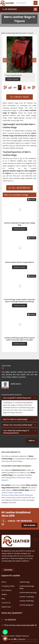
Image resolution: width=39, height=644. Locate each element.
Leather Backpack (26, 495)
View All (32, 441)
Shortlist (32, 200)
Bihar (14, 478)
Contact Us (6, 603)
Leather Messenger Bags (27, 587)
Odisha (28, 478)
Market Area (6, 607)
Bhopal (13, 461)
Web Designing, (32, 639)
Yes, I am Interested (19, 188)
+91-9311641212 (10, 9)
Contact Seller (19, 97)
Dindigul (19, 461)
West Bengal (6, 478)
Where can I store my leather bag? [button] (18, 425)
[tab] (19, 398)
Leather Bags (25, 582)
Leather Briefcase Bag (28, 592)
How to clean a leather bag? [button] (15, 419)
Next (34, 60)
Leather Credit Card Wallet (12, 493)
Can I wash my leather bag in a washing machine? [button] (16, 432)
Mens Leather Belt (8, 498)
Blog (3, 599)
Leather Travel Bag (27, 597)
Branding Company (31, 641)
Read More (8, 570)
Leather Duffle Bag (27, 601)
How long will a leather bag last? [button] (17, 398)
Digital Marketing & (18, 641)
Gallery (4, 594)
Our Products (7, 590)
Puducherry (21, 478)
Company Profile (8, 586)
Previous (5, 60)
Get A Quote (20, 229)
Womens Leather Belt (10, 495)
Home (4, 582)
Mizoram (5, 480)
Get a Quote (29, 525)
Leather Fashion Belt (24, 498)
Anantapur (6, 461)
